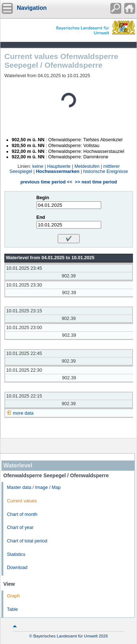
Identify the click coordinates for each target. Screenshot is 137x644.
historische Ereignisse (106, 171)
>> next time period (96, 182)
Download (17, 568)
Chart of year (20, 528)
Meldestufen (87, 166)
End (41, 217)
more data (23, 413)
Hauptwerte (59, 166)
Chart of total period (27, 541)
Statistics (16, 554)
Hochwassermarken (58, 171)
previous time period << (46, 182)
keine (38, 166)
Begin (43, 198)
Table (12, 609)
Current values (22, 501)
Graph (13, 596)
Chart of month (22, 514)
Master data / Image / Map (34, 487)
